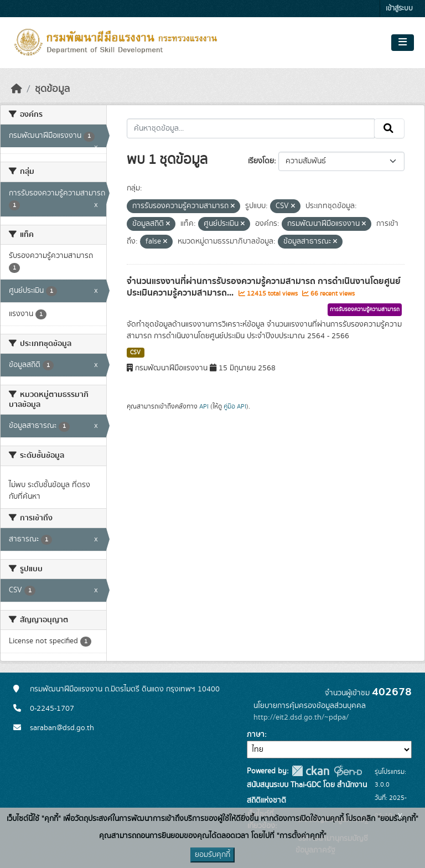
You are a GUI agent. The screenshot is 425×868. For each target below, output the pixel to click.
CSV (135, 353)
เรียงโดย (261, 161)
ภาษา (256, 735)
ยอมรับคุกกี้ (212, 855)
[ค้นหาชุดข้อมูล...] (251, 128)
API (204, 406)
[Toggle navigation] (403, 43)
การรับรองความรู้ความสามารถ (365, 309)
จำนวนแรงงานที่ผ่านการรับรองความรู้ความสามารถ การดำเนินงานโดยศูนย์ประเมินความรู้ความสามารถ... (264, 287)
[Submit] (389, 128)
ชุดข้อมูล (52, 89)
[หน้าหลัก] (17, 89)
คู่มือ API (235, 406)
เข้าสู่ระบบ (399, 9)
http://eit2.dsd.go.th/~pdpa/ (301, 717)
